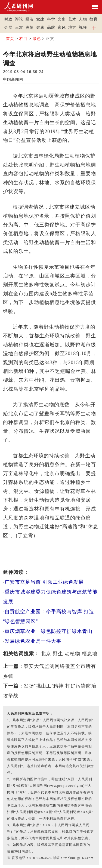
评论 (19, 19)
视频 (83, 27)
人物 (83, 19)
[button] (94, 27)
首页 (10, 39)
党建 (40, 19)
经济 (30, 19)
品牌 (51, 27)
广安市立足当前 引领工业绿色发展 (44, 582)
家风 (62, 27)
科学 (51, 19)
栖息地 (90, 654)
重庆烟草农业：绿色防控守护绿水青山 (49, 631)
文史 (62, 19)
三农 (19, 27)
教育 (94, 19)
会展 (8, 27)
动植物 (72, 654)
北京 (46, 654)
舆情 (30, 27)
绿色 (37, 39)
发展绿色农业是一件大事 (33, 641)
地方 (72, 27)
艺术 (72, 19)
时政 (8, 19)
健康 (40, 27)
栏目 (23, 39)
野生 (58, 654)
